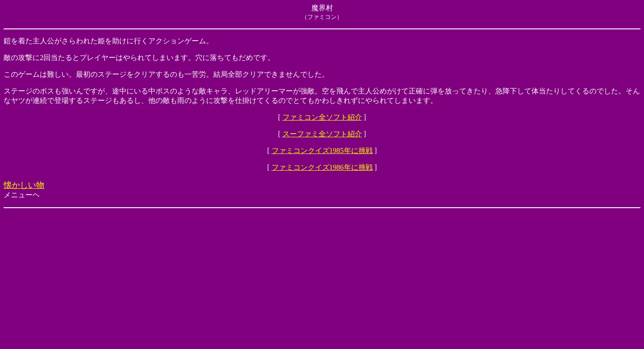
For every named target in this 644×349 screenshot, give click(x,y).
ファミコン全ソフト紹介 (322, 117)
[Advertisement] (275, 279)
